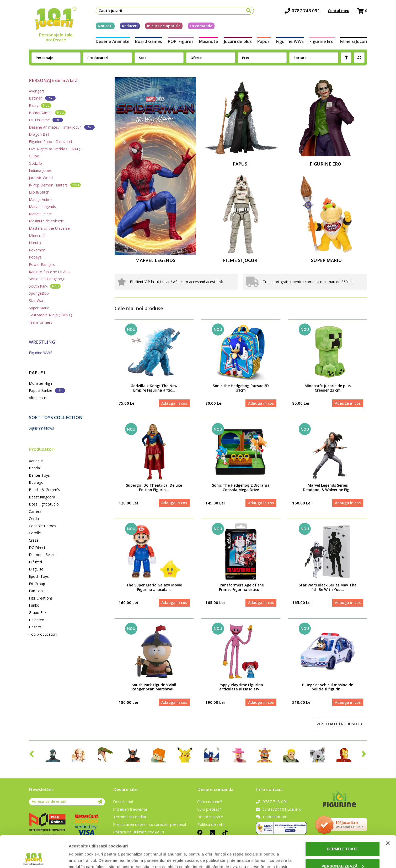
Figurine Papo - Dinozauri (50, 142)
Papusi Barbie (47, 390)
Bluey (40, 105)
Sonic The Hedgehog (47, 279)
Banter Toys (39, 475)
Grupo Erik (38, 612)
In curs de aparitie (164, 26)
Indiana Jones (40, 170)
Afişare (76, 858)
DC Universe (46, 120)
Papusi (264, 41)
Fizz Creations (41, 598)
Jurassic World (41, 178)
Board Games (149, 41)
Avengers (37, 91)
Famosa (36, 591)
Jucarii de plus (238, 41)
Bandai (35, 468)
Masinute (209, 41)
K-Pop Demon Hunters (55, 185)
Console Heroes (42, 526)
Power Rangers (42, 264)
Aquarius (36, 461)
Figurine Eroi (322, 41)
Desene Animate (113, 41)
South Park (45, 286)
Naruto (35, 243)
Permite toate (343, 819)
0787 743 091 (302, 11)
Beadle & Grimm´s (44, 490)
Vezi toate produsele (340, 724)
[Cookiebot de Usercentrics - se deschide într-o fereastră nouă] (34, 858)
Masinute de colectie (46, 221)
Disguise (36, 569)
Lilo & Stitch (39, 192)
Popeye (35, 257)
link (220, 282)
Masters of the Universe (49, 228)
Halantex (36, 620)
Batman (42, 98)
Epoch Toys (39, 576)
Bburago (36, 482)
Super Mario (39, 308)
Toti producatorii (43, 634)
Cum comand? (210, 801)
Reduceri (130, 26)
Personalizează (343, 836)
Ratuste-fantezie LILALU (50, 272)
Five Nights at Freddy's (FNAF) (55, 149)
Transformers (41, 322)
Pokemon (37, 250)
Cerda (34, 518)
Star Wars (37, 301)
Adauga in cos (174, 403)
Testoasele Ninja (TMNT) (50, 315)
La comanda (201, 26)
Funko (34, 605)
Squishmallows (41, 428)
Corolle (35, 533)
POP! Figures (181, 41)
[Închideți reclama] (388, 814)
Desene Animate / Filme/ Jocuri (62, 127)
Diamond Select (42, 555)
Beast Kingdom (42, 497)
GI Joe (34, 156)
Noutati (105, 26)
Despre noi (123, 801)
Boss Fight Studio (44, 504)
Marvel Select (40, 214)
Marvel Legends (42, 207)
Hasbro (35, 627)
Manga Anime (41, 199)
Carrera (35, 511)
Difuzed (35, 562)
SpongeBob (39, 293)
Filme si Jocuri (354, 41)
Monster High (40, 383)
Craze (34, 540)
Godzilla (36, 163)
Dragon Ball (39, 134)
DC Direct (37, 548)
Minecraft (37, 236)
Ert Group (37, 584)
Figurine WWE (290, 41)
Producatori (42, 449)
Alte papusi (38, 398)
